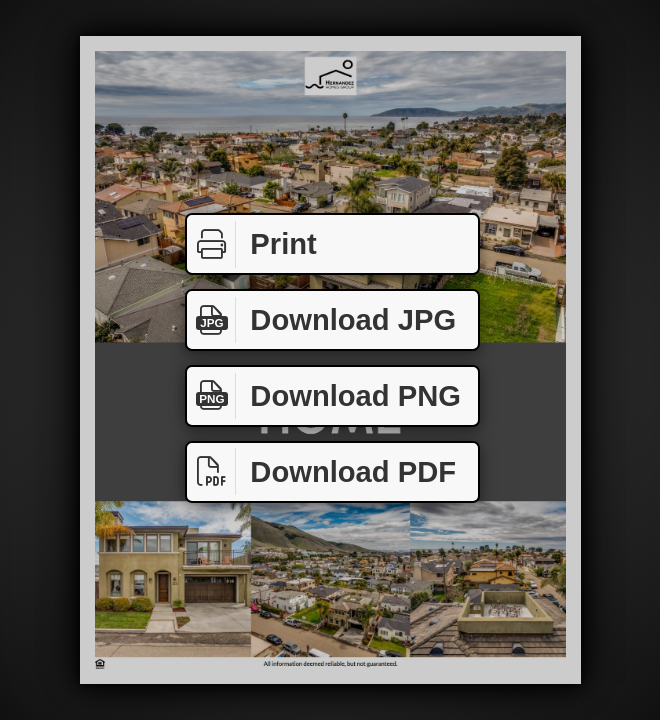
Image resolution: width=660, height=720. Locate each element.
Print (252, 244)
